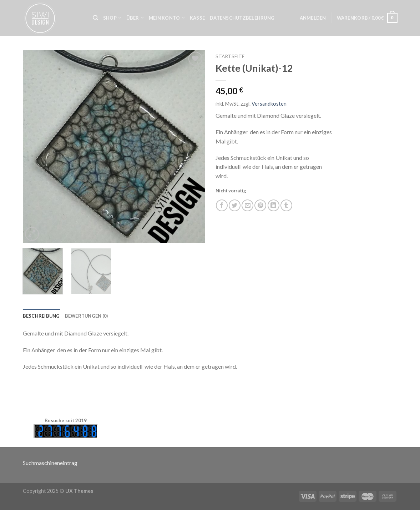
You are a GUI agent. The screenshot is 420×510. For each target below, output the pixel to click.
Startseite (230, 56)
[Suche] (95, 18)
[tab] (41, 316)
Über (135, 18)
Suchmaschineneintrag (50, 463)
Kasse (197, 18)
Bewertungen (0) (87, 316)
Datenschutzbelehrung (242, 18)
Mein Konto (167, 18)
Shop (112, 18)
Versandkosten (269, 104)
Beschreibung (41, 316)
